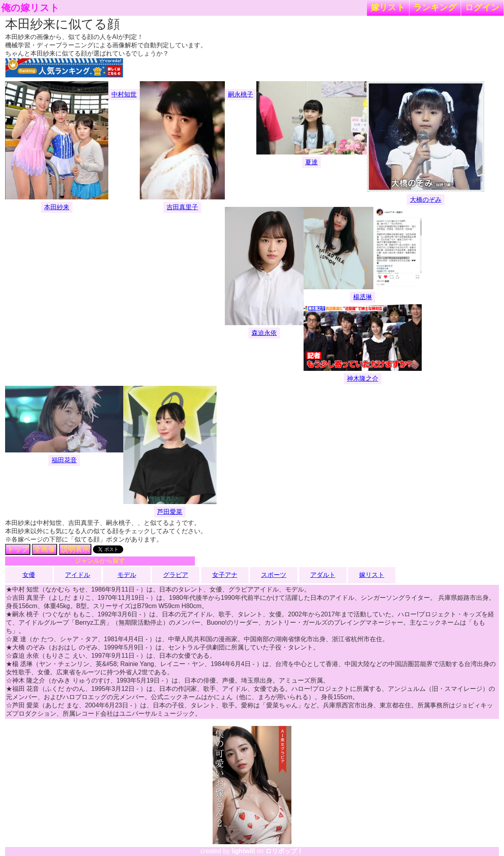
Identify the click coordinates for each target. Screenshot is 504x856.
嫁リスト (388, 7)
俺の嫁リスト (30, 8)
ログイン (482, 7)
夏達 (311, 162)
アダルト (323, 575)
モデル (127, 575)
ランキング (435, 7)
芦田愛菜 (170, 512)
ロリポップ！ (284, 851)
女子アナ (225, 575)
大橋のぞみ (426, 200)
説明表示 (75, 549)
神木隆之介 (363, 379)
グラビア (176, 575)
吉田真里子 (182, 207)
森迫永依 (264, 333)
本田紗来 (57, 207)
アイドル (78, 575)
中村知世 (124, 94)
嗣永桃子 (241, 94)
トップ (18, 549)
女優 (29, 575)
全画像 (44, 549)
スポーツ (274, 575)
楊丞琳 (363, 297)
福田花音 (64, 460)
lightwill (243, 851)
